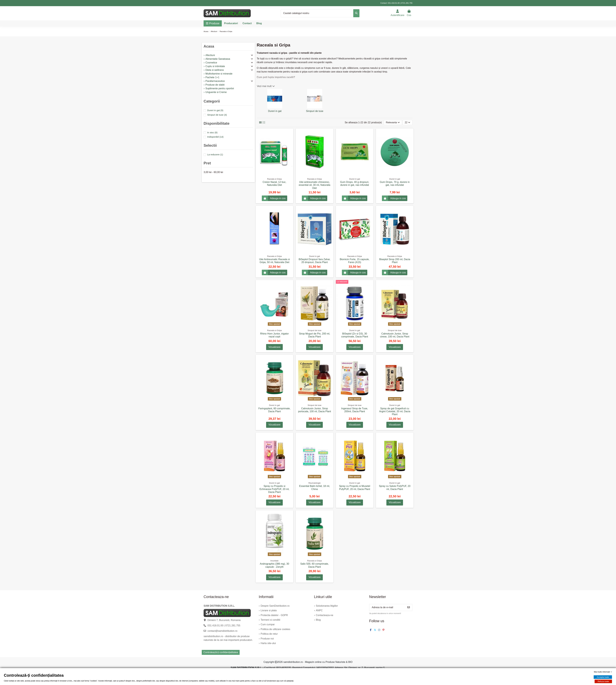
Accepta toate (603, 677)
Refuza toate (603, 681)
